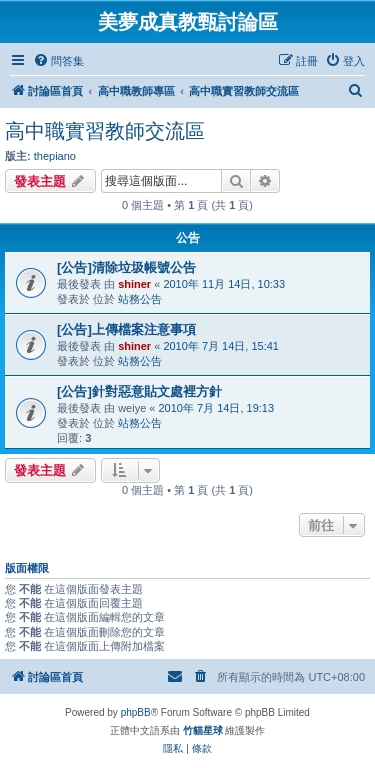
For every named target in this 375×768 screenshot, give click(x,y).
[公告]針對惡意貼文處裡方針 (139, 391)
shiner (134, 284)
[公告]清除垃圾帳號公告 (126, 267)
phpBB (136, 712)
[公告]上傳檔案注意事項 (126, 329)
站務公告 (140, 299)
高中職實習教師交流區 (105, 131)
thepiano (55, 156)
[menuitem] (58, 61)
